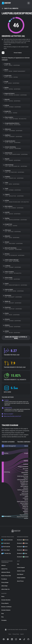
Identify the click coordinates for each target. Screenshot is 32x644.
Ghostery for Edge (22, 553)
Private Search (6, 543)
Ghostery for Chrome (23, 540)
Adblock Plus (4, 569)
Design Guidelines (21, 578)
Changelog (4, 620)
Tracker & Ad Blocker (7, 540)
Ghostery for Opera (22, 550)
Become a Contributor (6, 607)
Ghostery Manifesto (6, 600)
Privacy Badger (5, 582)
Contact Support (21, 568)
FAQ (18, 564)
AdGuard (3, 566)
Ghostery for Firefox (22, 543)
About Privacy (20, 581)
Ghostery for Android (23, 557)
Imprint (22, 634)
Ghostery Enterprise (6, 610)
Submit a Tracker (21, 571)
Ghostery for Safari (22, 547)
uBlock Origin (4, 586)
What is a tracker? (7, 414)
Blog (2, 617)
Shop (3, 614)
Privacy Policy (16, 634)
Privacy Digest (6, 550)
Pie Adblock (4, 579)
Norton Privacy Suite (6, 576)
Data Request (20, 574)
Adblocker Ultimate (6, 572)
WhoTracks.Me (6, 547)
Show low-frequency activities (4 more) (16, 338)
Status (3, 597)
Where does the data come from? (11, 416)
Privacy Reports (5, 603)
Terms (10, 634)
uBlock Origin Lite (5, 589)
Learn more (8, 405)
